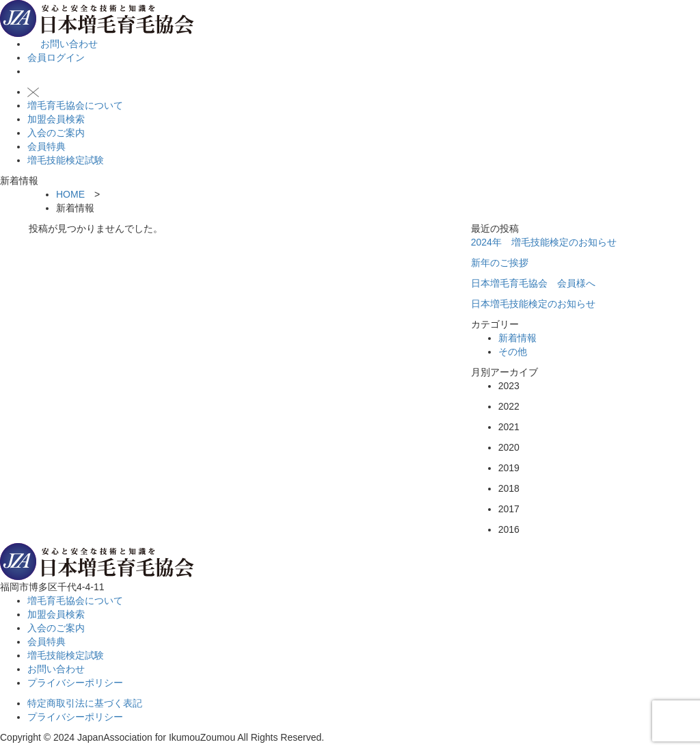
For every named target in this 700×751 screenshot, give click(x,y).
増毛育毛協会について (75, 105)
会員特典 (46, 146)
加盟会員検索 (56, 119)
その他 (513, 352)
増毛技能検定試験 (66, 160)
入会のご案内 (56, 133)
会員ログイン (56, 57)
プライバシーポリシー (75, 683)
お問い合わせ (63, 44)
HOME (70, 194)
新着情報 (517, 338)
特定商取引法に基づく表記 (85, 703)
